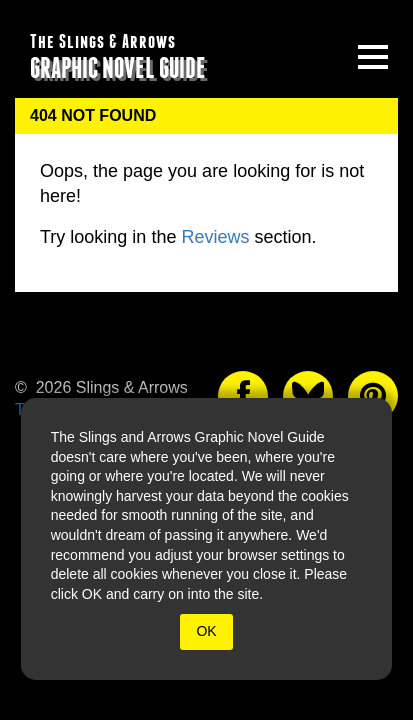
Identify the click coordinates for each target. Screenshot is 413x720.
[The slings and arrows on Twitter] (308, 396)
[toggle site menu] (373, 57)
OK (206, 631)
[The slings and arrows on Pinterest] (373, 396)
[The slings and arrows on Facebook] (243, 396)
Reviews (215, 237)
